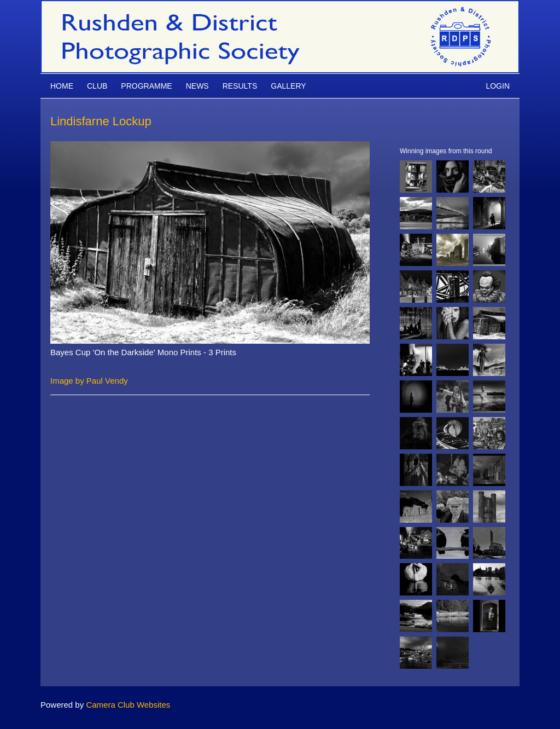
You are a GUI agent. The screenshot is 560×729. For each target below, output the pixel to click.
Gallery (288, 86)
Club (97, 86)
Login (498, 86)
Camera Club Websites (128, 705)
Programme (146, 86)
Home (62, 86)
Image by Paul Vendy (89, 381)
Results (240, 86)
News (197, 86)
